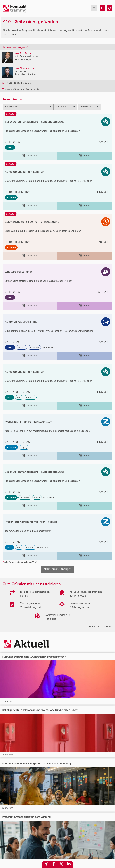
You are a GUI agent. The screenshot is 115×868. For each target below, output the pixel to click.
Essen (10, 397)
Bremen (21, 347)
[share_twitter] (61, 865)
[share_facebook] (54, 865)
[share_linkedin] (69, 865)
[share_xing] (46, 865)
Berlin (37, 497)
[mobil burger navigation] (94, 8)
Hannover (34, 347)
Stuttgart (30, 547)
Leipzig (24, 447)
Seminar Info (30, 156)
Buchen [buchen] (85, 156)
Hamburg (11, 197)
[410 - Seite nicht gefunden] (102, 8)
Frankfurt (30, 397)
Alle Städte (47, 347)
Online (10, 147)
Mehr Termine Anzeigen (57, 569)
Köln (19, 397)
